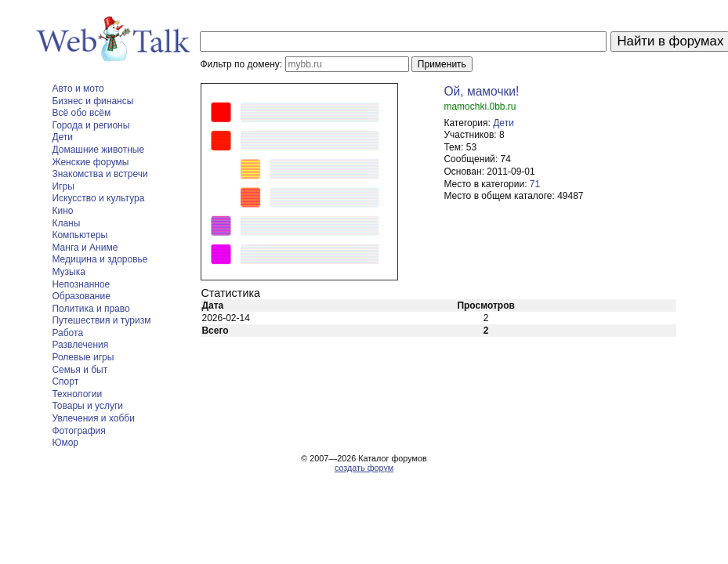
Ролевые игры (83, 357)
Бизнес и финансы (92, 101)
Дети (62, 137)
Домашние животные (98, 150)
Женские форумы (90, 162)
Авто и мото (78, 89)
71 (535, 184)
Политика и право (91, 309)
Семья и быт (80, 370)
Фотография (78, 431)
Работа (67, 333)
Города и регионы (91, 125)
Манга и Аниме (85, 248)
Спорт (65, 381)
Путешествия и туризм (101, 320)
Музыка (68, 272)
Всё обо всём (81, 113)
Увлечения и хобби (93, 418)
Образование (81, 296)
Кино (62, 211)
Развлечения (80, 345)
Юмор (65, 443)
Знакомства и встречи (100, 174)
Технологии (77, 394)
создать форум (364, 468)
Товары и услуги (87, 406)
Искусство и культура (98, 198)
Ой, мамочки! (481, 91)
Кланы (66, 223)
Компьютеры (80, 235)
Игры (63, 186)
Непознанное (81, 284)
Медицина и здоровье (100, 259)
